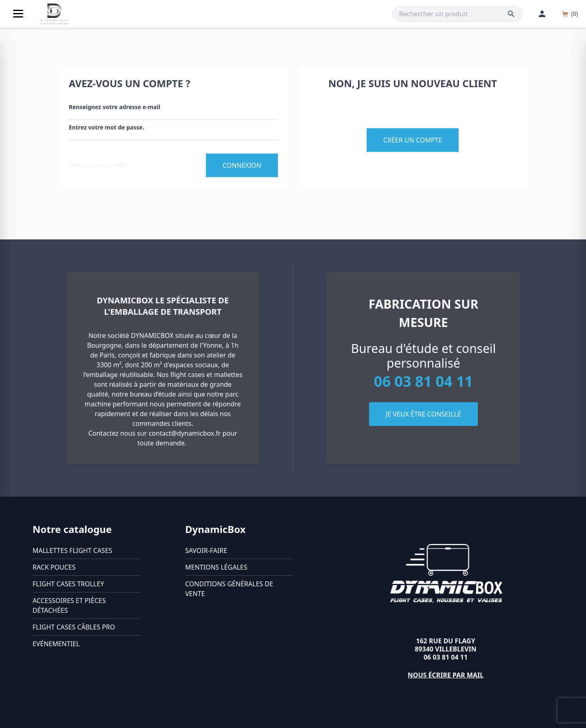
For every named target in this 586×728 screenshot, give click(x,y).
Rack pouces (54, 567)
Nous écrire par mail (446, 675)
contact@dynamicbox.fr (185, 433)
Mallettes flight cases (72, 550)
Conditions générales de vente (229, 589)
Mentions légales (216, 567)
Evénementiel (56, 644)
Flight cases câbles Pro (74, 627)
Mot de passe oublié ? (99, 165)
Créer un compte (413, 140)
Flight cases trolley (68, 584)
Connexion (242, 165)
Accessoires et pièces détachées (69, 605)
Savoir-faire (206, 550)
